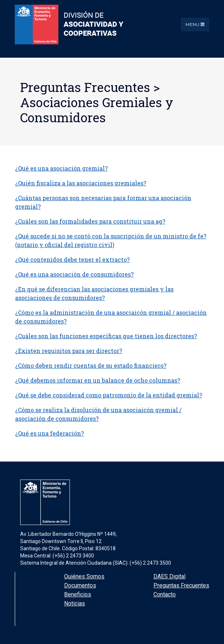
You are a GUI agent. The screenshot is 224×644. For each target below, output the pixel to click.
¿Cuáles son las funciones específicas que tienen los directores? (106, 336)
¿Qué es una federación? (50, 433)
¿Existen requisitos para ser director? (69, 351)
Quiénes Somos (84, 576)
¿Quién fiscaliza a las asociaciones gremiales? (81, 183)
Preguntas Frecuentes (181, 585)
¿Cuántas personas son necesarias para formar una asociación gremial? (103, 202)
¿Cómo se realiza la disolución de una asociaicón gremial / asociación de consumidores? (98, 414)
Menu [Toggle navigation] (195, 24)
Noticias (75, 603)
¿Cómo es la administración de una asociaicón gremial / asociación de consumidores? (111, 317)
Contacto (165, 594)
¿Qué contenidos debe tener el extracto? (72, 259)
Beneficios (78, 594)
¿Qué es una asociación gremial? (61, 168)
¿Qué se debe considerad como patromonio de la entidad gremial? (109, 395)
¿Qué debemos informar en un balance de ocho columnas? (98, 380)
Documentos (80, 585)
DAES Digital (169, 576)
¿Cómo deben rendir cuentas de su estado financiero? (91, 365)
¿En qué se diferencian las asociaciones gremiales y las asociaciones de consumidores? (94, 293)
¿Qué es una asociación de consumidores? (74, 274)
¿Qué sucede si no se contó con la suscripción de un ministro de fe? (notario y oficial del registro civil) (111, 240)
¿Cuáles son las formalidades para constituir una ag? (90, 221)
